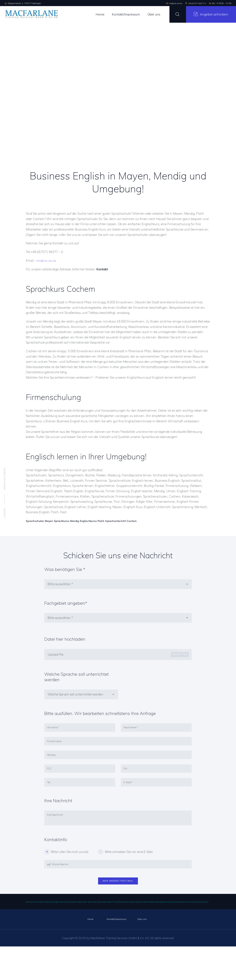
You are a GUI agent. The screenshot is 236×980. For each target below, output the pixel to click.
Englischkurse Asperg (51, 935)
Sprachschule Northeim (39, 930)
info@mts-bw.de (48, 260)
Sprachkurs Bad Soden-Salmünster (107, 930)
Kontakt (5, 513)
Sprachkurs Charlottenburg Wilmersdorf (88, 935)
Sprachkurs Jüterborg (171, 930)
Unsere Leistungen (5, 479)
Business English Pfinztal (143, 930)
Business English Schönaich (70, 930)
